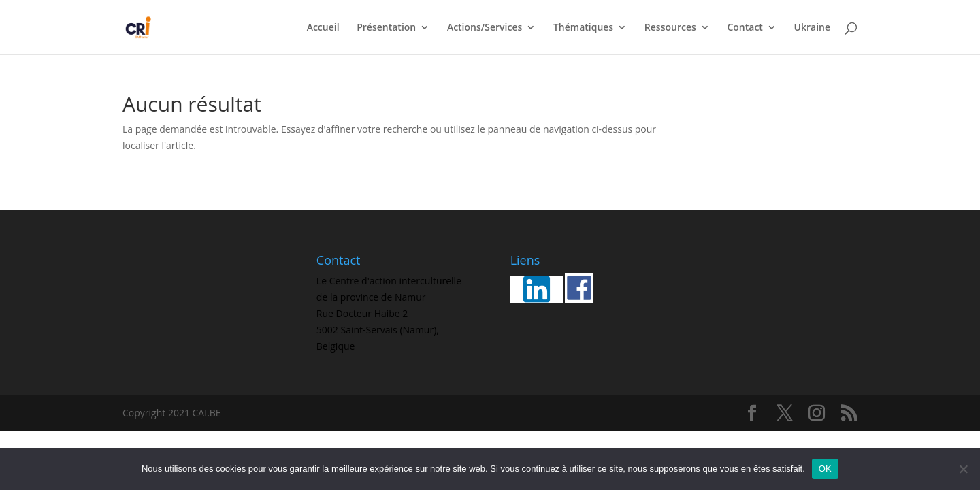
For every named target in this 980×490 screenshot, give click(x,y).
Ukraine (812, 28)
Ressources (670, 28)
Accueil (323, 28)
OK (825, 469)
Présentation (386, 28)
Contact (745, 28)
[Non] (963, 469)
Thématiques (583, 28)
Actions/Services (485, 28)
